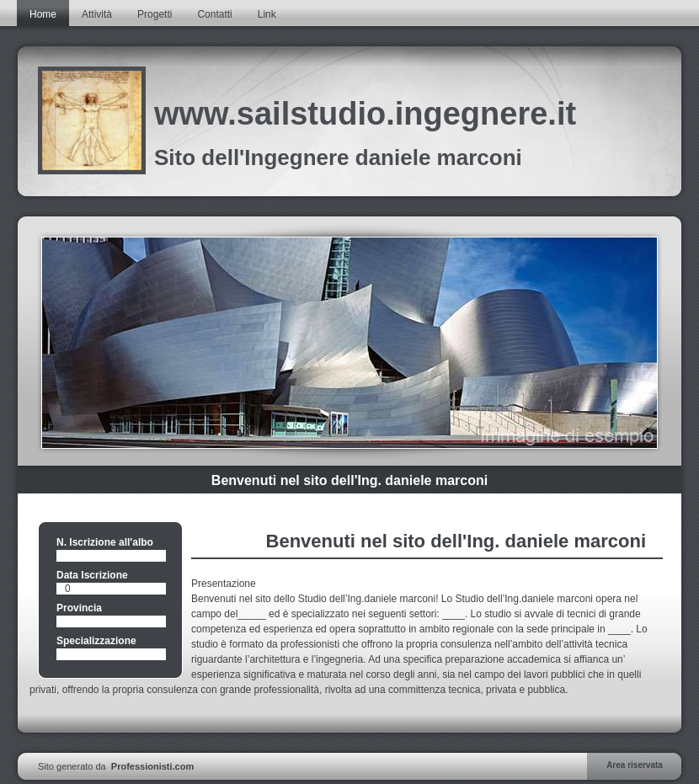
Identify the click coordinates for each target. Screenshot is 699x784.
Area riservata (635, 765)
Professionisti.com (152, 766)
